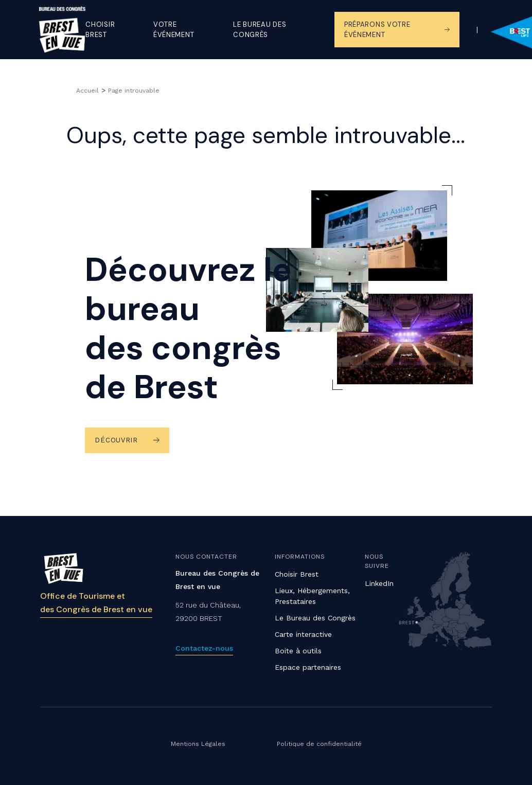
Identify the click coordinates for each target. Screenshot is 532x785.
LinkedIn (379, 583)
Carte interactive (303, 634)
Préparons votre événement (377, 30)
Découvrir (116, 440)
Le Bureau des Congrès (315, 618)
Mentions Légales (198, 744)
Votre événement (174, 30)
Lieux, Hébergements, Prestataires (312, 596)
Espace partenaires (308, 667)
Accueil (87, 91)
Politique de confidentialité (319, 744)
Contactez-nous (204, 648)
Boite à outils (298, 651)
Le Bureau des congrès (260, 30)
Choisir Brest (100, 30)
